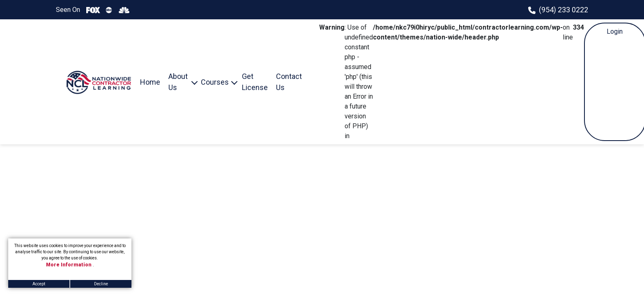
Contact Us (289, 82)
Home (150, 82)
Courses (215, 82)
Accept (39, 284)
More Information (69, 265)
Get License (255, 82)
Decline (101, 284)
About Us (178, 82)
